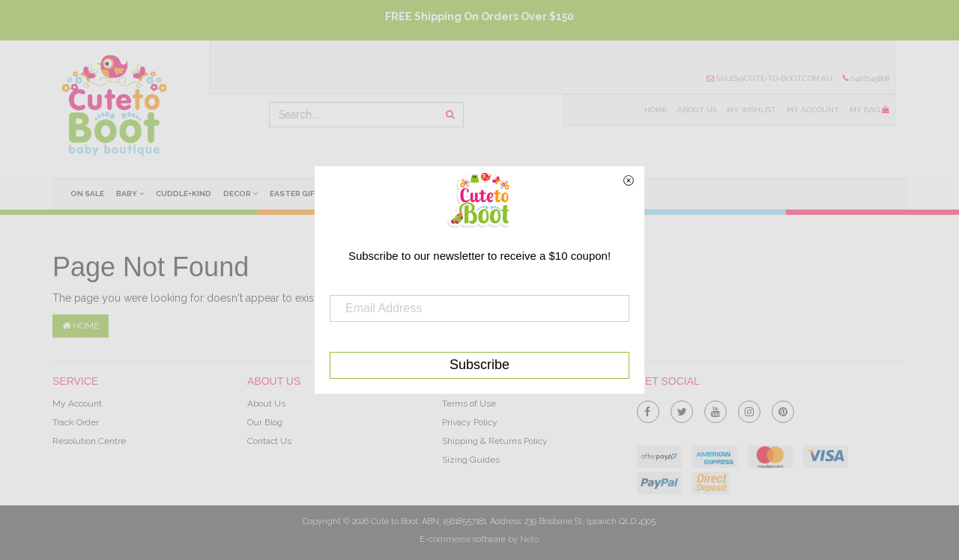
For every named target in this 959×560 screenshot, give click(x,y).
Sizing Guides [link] (471, 460)
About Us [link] (266, 404)
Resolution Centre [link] (89, 441)
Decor (243, 193)
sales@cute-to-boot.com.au (768, 79)
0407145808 (866, 79)
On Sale (88, 194)
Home (653, 110)
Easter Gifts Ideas (314, 194)
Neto (529, 539)
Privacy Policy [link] (470, 422)
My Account (812, 110)
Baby (131, 193)
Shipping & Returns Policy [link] (495, 441)
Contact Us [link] (269, 441)
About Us (694, 110)
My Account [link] (77, 404)
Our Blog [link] (265, 422)
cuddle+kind (186, 194)
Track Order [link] (76, 422)
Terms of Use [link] (469, 404)
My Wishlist (750, 110)
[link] (648, 409)
